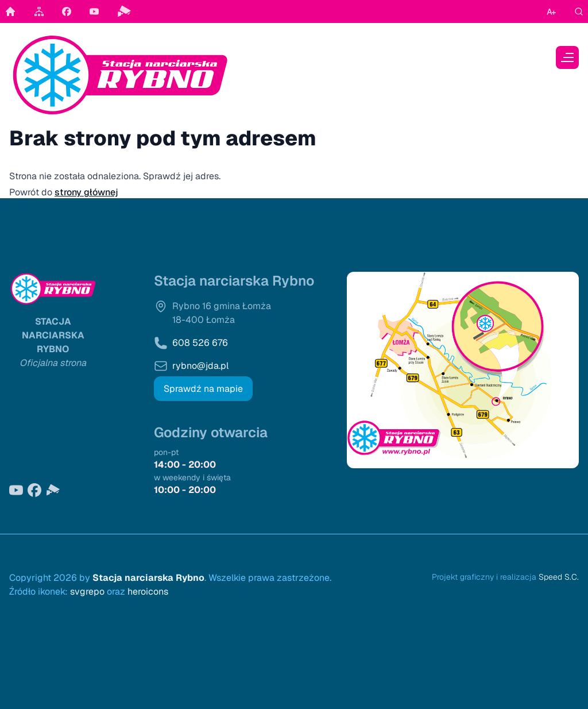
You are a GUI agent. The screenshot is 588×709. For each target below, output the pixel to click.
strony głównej (86, 192)
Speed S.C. (559, 577)
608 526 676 (200, 343)
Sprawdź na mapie (203, 389)
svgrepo (87, 592)
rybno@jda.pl (200, 366)
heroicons (148, 592)
